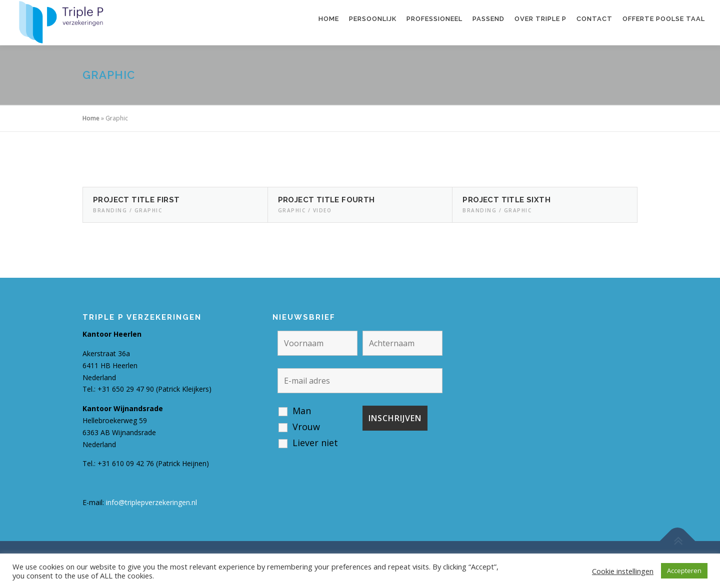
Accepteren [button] (684, 571)
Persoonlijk (373, 19)
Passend (488, 19)
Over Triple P (540, 19)
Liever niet (315, 443)
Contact (594, 19)
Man (302, 411)
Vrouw (306, 427)
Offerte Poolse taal (664, 19)
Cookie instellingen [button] (623, 571)
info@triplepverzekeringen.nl (151, 502)
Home (329, 19)
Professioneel (434, 19)
